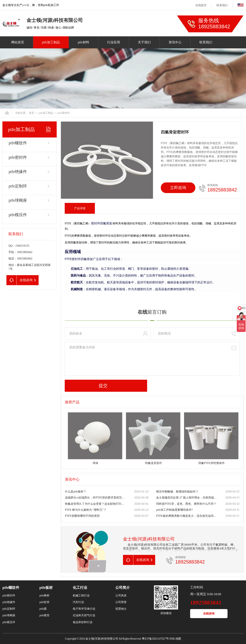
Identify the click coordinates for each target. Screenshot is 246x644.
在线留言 (201, 5)
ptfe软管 (44, 602)
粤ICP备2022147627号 (155, 639)
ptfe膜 (43, 609)
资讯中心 (175, 42)
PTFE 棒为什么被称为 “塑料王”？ (86, 510)
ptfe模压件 (18, 215)
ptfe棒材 (44, 596)
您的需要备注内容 (152, 359)
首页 (32, 113)
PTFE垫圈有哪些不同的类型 (82, 516)
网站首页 (18, 42)
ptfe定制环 (18, 186)
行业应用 (114, 42)
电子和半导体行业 (84, 609)
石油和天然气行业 (84, 615)
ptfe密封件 (64, 113)
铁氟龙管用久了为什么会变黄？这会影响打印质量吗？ (95, 504)
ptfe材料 (84, 42)
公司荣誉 (121, 602)
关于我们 (144, 42)
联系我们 (222, 5)
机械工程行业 (81, 596)
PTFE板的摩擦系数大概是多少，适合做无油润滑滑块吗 (187, 516)
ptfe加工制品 (51, 42)
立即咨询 (178, 188)
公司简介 (123, 588)
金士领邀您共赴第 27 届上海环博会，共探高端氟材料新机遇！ (187, 498)
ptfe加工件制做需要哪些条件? (174, 510)
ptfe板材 (46, 588)
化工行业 (80, 588)
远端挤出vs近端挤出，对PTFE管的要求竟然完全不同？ (95, 498)
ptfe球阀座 (18, 200)
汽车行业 (78, 602)
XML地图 (175, 639)
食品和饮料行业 (83, 622)
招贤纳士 (121, 609)
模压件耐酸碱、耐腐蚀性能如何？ (177, 492)
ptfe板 (26, 5)
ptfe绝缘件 (18, 172)
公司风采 (121, 596)
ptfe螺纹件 (18, 143)
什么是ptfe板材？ (76, 492)
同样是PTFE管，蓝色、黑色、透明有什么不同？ (186, 504)
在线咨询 (209, 614)
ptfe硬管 (44, 615)
